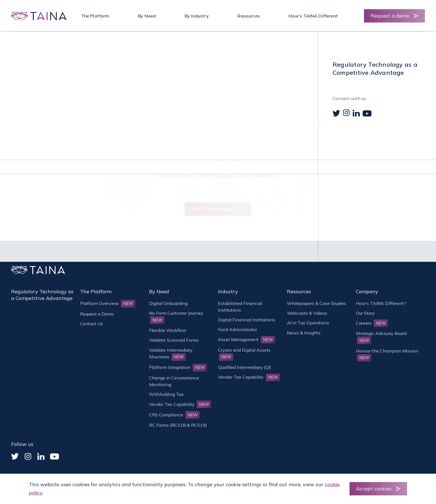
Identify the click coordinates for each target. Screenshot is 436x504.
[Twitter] (15, 456)
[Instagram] (28, 456)
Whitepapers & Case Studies (316, 303)
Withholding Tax (166, 394)
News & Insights (304, 333)
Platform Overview (108, 303)
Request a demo (390, 16)
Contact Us (91, 324)
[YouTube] (54, 456)
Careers (372, 323)
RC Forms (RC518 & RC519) (178, 425)
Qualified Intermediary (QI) (245, 367)
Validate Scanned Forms (174, 340)
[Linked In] (41, 456)
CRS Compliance (174, 415)
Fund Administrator (238, 329)
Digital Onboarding (168, 303)
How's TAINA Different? (381, 303)
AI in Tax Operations (308, 323)
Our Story (365, 313)
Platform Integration (178, 367)
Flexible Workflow (168, 330)
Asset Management (247, 339)
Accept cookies (374, 489)
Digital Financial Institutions (247, 320)
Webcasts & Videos (307, 313)
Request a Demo (97, 314)
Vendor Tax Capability (180, 404)
